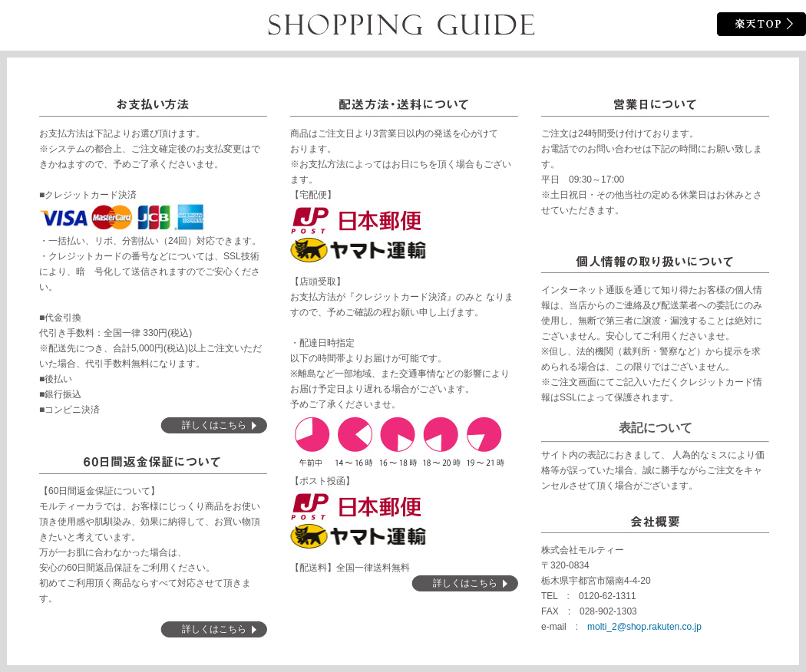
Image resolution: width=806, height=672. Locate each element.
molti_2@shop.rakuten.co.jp (644, 627)
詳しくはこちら (214, 425)
